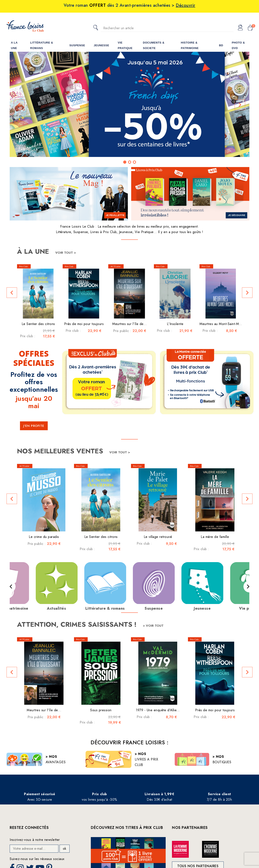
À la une (34, 251)
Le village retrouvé (158, 537)
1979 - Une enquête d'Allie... (158, 710)
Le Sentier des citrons (38, 324)
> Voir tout (153, 626)
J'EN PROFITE (34, 426)
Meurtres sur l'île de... (129, 324)
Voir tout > (66, 253)
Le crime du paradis (44, 537)
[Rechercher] (167, 28)
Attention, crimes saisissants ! (78, 624)
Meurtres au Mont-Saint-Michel (223, 324)
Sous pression (101, 710)
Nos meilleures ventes (61, 451)
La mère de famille (215, 537)
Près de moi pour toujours (84, 324)
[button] (19, 105)
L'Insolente (175, 324)
